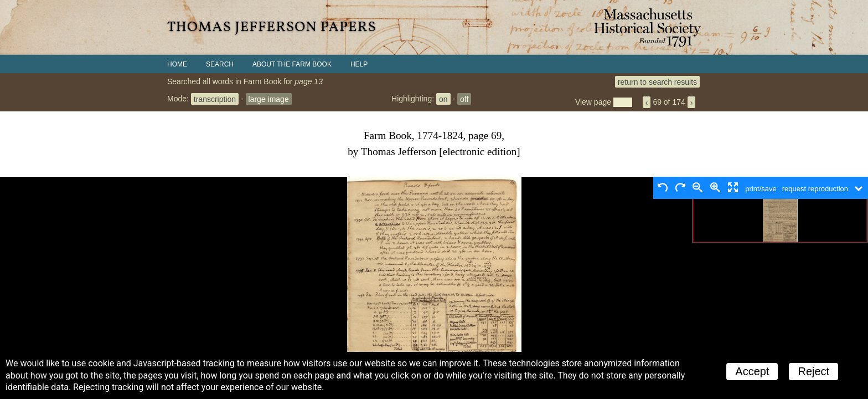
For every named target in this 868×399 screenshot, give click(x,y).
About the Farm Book (292, 64)
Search (220, 64)
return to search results (657, 81)
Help (359, 64)
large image (269, 99)
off (464, 99)
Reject (813, 371)
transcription (215, 99)
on (443, 99)
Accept (752, 371)
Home (177, 64)
